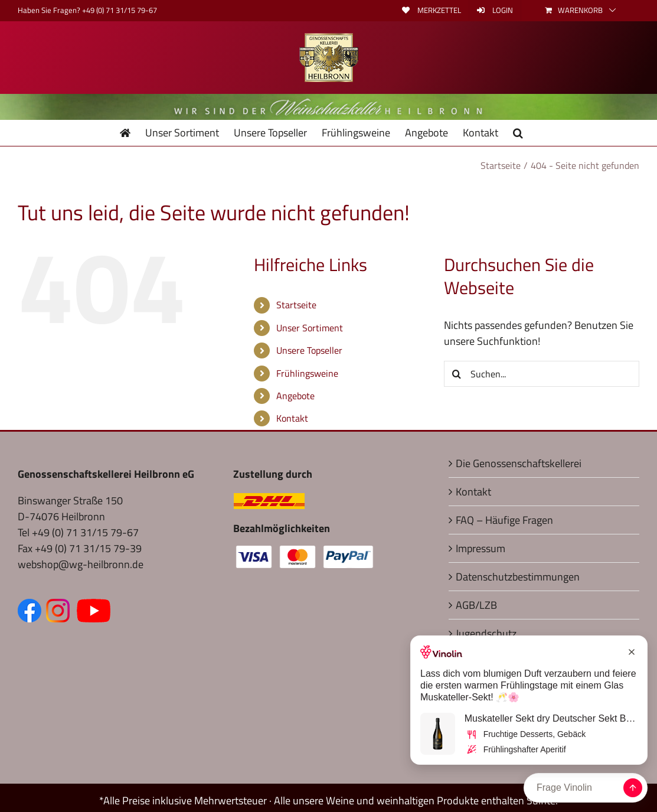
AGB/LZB (476, 605)
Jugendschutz (486, 633)
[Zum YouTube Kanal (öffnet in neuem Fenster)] (94, 607)
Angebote (295, 396)
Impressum (481, 548)
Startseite (296, 305)
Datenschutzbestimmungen (518, 577)
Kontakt (292, 418)
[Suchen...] (542, 374)
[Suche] (457, 374)
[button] (518, 133)
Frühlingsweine (307, 373)
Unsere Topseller (309, 350)
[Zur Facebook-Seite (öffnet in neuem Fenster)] (32, 607)
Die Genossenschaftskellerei (519, 463)
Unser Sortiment (310, 328)
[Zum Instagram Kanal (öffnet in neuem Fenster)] (60, 607)
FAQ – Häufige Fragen (504, 520)
